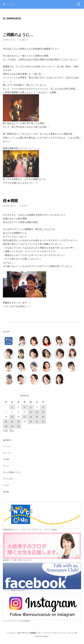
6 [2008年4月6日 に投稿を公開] (43, 407)
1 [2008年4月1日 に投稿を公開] (12, 407)
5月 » (12, 430)
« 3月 (5, 430)
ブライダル (8, 479)
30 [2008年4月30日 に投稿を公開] (18, 426)
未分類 (6, 492)
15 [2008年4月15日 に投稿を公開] (12, 417)
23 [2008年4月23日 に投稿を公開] (18, 421)
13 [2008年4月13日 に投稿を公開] (43, 412)
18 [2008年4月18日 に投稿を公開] (31, 417)
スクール (7, 453)
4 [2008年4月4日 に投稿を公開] (31, 407)
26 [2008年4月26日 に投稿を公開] (37, 421)
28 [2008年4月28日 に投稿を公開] (6, 426)
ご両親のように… (18, 35)
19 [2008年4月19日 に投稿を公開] (37, 417)
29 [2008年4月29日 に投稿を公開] (12, 426)
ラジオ (6, 485)
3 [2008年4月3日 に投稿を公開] (24, 407)
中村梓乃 (24, 206)
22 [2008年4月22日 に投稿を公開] (12, 421)
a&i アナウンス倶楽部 (27, 633)
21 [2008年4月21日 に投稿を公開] (6, 421)
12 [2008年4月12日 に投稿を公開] (37, 412)
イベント (7, 446)
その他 (6, 459)
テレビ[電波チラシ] (12, 472)
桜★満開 (10, 201)
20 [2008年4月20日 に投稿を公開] (43, 417)
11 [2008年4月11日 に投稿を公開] (31, 412)
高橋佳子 (24, 40)
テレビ (6, 466)
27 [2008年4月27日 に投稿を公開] (43, 421)
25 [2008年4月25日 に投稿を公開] (31, 421)
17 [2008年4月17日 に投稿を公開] (25, 417)
